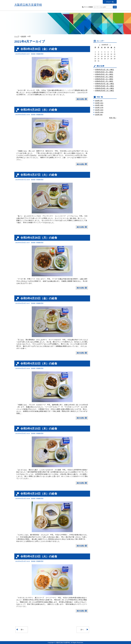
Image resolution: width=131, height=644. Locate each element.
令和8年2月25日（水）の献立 (104, 88)
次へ (82, 630)
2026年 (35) (99, 101)
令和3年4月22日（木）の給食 (39, 363)
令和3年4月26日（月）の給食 (39, 238)
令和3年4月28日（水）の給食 (39, 110)
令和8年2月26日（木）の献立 (104, 86)
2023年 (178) (99, 108)
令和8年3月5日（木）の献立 (104, 74)
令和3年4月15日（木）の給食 (39, 429)
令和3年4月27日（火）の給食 (39, 175)
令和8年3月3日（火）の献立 (104, 79)
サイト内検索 (98, 7)
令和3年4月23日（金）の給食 (39, 298)
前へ (22, 630)
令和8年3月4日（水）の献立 (104, 77)
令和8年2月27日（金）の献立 (104, 84)
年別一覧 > (113, 118)
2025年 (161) (99, 103)
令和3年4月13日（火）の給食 (39, 556)
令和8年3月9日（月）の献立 (104, 72)
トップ (17, 36)
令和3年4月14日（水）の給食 (39, 494)
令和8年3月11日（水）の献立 (104, 70)
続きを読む (81, 99)
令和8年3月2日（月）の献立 (104, 81)
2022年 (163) (99, 110)
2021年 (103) (99, 112)
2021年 (24, 36)
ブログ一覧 (110, 2)
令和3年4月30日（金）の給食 (39, 49)
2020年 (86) (99, 115)
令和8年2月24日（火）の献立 (104, 91)
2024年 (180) (99, 105)
